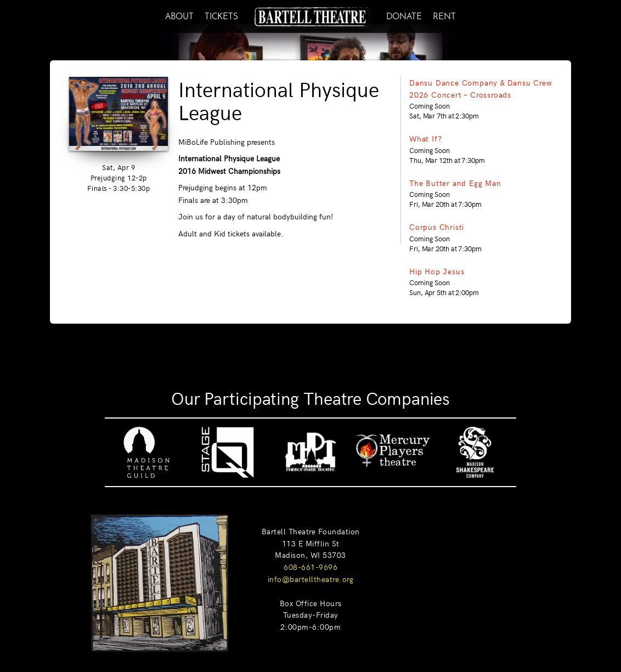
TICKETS (221, 15)
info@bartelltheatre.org (311, 579)
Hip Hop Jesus (437, 271)
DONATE (404, 15)
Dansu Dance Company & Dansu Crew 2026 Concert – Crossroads (481, 88)
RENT (444, 15)
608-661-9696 (310, 567)
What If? (425, 138)
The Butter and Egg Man (455, 183)
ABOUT (179, 15)
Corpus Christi (437, 227)
